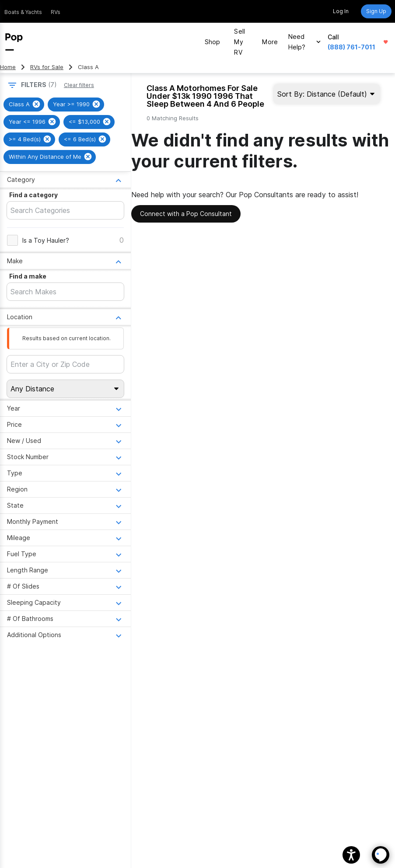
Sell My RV (239, 42)
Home (8, 67)
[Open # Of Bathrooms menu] (65, 619)
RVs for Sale (47, 67)
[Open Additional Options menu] (65, 635)
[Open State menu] (65, 505)
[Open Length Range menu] (65, 570)
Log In (341, 11)
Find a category (33, 195)
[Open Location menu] (65, 317)
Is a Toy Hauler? (46, 240)
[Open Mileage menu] (65, 538)
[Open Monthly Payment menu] (65, 521)
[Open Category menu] (65, 180)
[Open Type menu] (65, 473)
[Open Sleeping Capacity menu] (65, 602)
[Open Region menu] (65, 489)
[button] (351, 855)
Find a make (28, 276)
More (270, 42)
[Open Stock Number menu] (65, 457)
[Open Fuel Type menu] (65, 554)
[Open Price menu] (65, 424)
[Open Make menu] (65, 261)
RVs (56, 12)
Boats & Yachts (23, 12)
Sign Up (376, 11)
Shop (213, 42)
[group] (24, 105)
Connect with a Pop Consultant (186, 214)
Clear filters (79, 85)
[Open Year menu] (65, 408)
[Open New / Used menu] (65, 441)
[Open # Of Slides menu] (65, 586)
